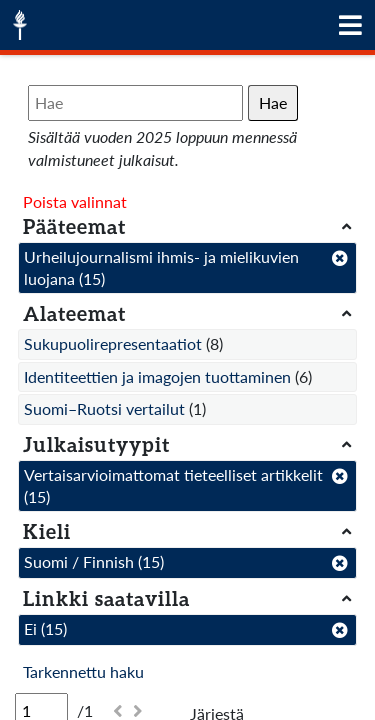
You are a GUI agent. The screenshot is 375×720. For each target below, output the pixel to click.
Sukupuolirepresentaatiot (113, 343)
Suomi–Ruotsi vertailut (104, 408)
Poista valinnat (75, 201)
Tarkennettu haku (83, 671)
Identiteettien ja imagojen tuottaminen (157, 376)
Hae (273, 102)
